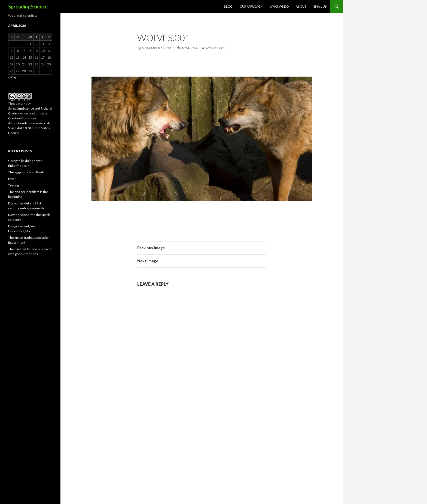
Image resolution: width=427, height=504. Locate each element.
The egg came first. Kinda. (27, 172)
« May (12, 77)
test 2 (12, 179)
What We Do (279, 6)
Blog (228, 6)
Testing (13, 185)
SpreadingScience (28, 7)
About (301, 6)
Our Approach (251, 6)
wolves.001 (215, 48)
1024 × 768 (190, 48)
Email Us (320, 6)
